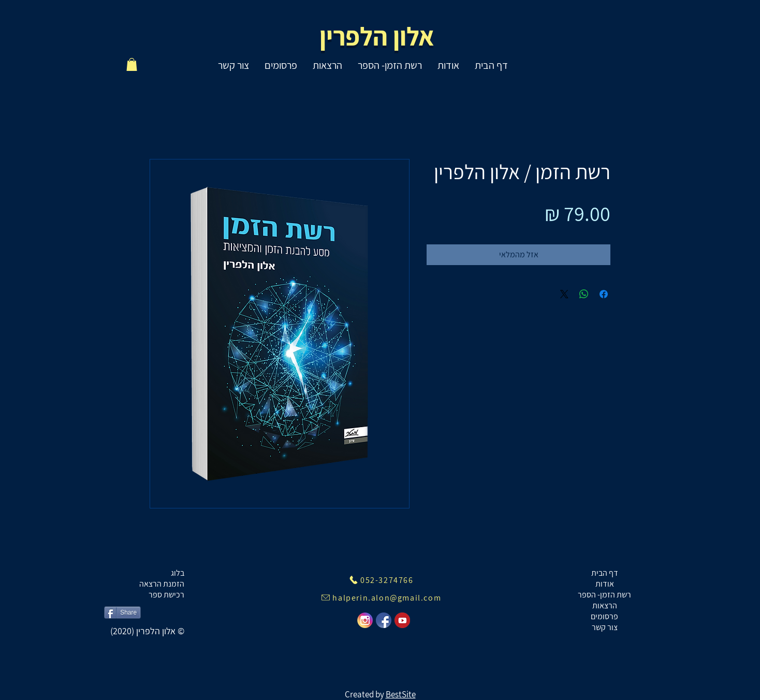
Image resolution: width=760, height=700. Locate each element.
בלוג (178, 573)
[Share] (122, 612)
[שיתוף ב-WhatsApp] (584, 294)
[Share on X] (564, 294)
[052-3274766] (381, 580)
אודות (605, 584)
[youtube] (402, 620)
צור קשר (605, 627)
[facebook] (384, 620)
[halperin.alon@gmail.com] (381, 597)
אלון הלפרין (377, 36)
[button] (132, 64)
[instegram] (365, 620)
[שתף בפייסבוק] (604, 294)
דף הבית (605, 573)
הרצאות (605, 606)
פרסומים (604, 616)
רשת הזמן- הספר (604, 595)
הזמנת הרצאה (162, 584)
